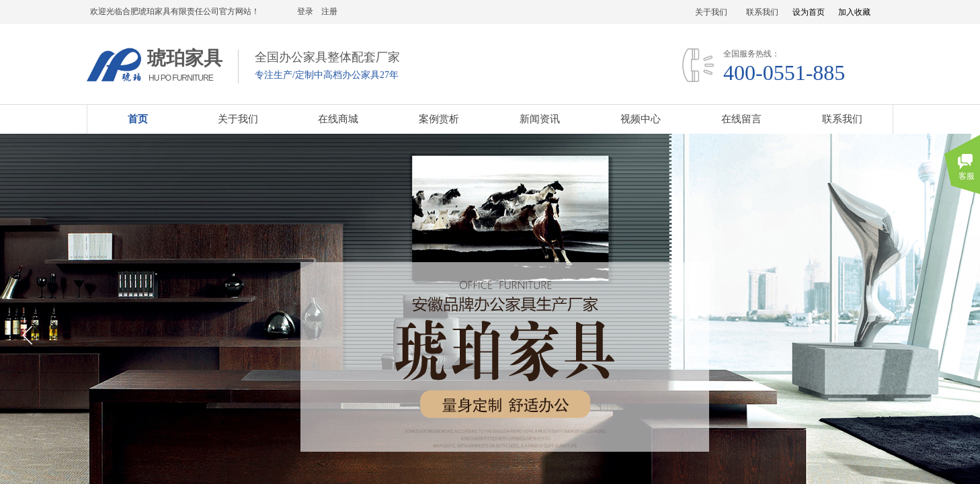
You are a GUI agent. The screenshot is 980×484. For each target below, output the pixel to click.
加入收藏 (854, 12)
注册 (329, 11)
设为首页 (809, 12)
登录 (305, 11)
